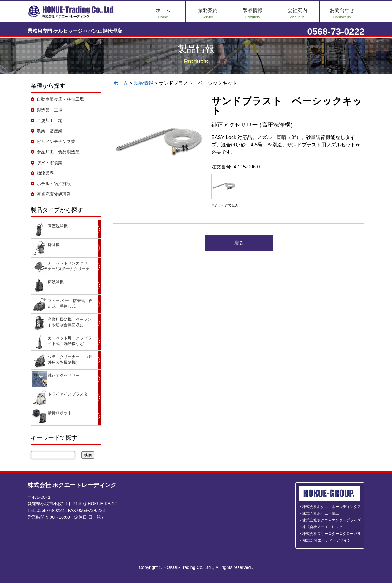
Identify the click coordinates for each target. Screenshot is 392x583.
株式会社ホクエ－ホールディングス (332, 507)
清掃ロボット (60, 413)
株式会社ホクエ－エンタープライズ (332, 520)
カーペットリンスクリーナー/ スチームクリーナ (70, 266)
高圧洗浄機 (58, 226)
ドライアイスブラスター (70, 394)
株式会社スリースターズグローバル (332, 534)
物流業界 (45, 173)
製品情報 (253, 13)
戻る (239, 243)
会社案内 (297, 13)
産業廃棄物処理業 (54, 194)
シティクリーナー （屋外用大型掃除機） (70, 360)
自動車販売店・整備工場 (60, 99)
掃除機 (54, 245)
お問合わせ (342, 13)
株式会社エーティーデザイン (327, 540)
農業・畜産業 (50, 131)
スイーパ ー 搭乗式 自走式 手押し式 (70, 303)
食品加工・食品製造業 (58, 152)
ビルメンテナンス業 (56, 142)
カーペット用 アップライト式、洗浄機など (70, 341)
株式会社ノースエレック (322, 527)
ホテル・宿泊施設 (54, 184)
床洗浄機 (56, 282)
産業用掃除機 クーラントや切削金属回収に (70, 322)
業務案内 (208, 13)
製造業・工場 (50, 110)
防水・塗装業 (50, 163)
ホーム (163, 13)
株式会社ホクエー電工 (321, 513)
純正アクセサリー (64, 375)
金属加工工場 (50, 120)
